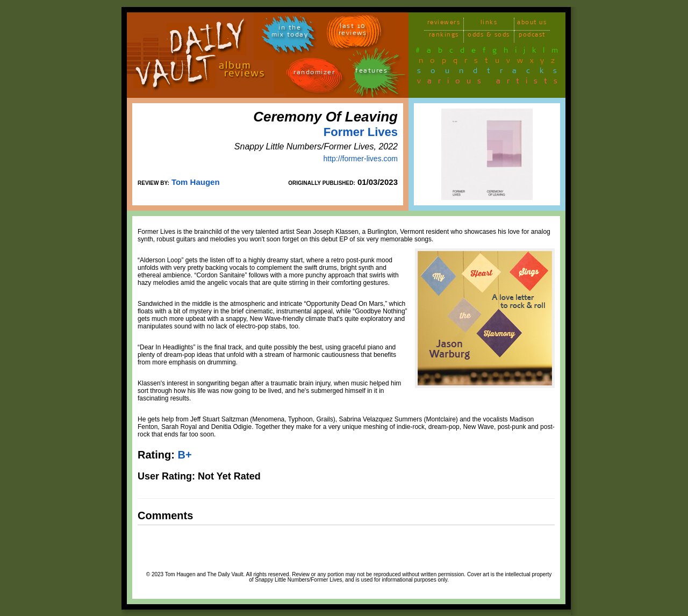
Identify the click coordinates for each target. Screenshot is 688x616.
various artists (490, 83)
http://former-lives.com (361, 159)
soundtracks (492, 73)
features (371, 72)
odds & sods (489, 36)
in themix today (290, 33)
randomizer (314, 74)
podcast (532, 36)
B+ (184, 455)
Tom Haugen (196, 182)
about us (532, 24)
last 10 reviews (353, 31)
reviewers (444, 24)
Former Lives (361, 132)
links (489, 24)
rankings (444, 36)
